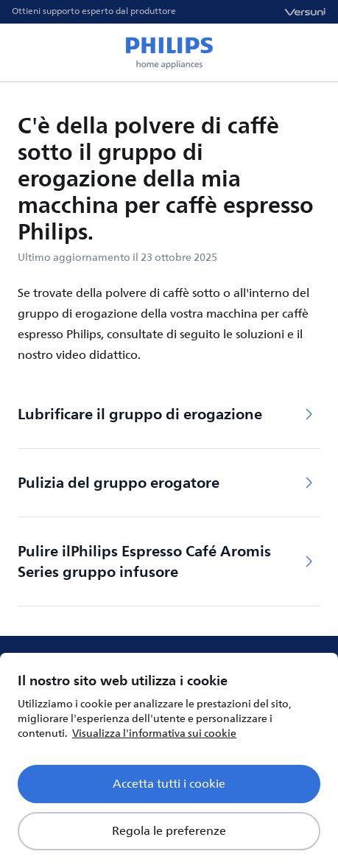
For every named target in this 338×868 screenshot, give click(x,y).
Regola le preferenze (169, 831)
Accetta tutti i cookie (169, 784)
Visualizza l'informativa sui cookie (154, 734)
